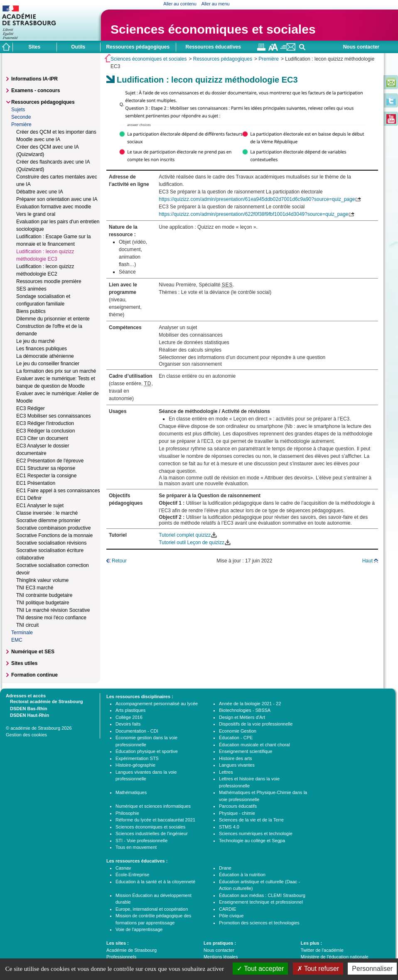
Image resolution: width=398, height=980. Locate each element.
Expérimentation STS (137, 758)
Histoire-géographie (135, 765)
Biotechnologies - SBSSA (245, 710)
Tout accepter (260, 969)
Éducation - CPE (236, 738)
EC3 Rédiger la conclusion (45, 431)
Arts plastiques (130, 710)
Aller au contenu (180, 4)
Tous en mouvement (136, 847)
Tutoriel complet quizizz (185, 535)
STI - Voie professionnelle (141, 841)
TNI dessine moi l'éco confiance (51, 618)
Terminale (22, 633)
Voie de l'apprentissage (139, 929)
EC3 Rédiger (31, 408)
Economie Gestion (238, 731)
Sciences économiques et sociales (213, 29)
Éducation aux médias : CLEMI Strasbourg (262, 895)
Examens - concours (36, 90)
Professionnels (121, 957)
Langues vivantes (237, 765)
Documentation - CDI (137, 731)
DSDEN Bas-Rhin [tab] (27, 708)
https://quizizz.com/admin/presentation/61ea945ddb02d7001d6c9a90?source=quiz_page (257, 199)
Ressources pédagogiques (223, 59)
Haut (367, 561)
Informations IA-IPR (34, 79)
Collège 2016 (129, 717)
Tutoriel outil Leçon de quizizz (192, 543)
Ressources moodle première (49, 281)
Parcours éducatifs (238, 806)
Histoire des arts (235, 758)
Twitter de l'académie (322, 950)
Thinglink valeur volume (42, 580)
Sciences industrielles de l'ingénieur (152, 833)
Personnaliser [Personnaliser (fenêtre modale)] (372, 969)
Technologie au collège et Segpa (252, 841)
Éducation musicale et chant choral (254, 745)
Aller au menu (216, 4)
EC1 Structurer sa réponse (46, 468)
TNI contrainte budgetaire (44, 595)
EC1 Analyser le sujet (40, 506)
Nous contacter (361, 47)
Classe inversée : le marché (47, 513)
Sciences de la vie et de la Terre (251, 820)
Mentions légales (221, 957)
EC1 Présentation (36, 483)
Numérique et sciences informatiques (153, 806)
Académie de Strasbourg (131, 950)
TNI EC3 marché (35, 588)
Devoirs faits (128, 724)
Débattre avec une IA (40, 192)
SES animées (31, 289)
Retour (119, 561)
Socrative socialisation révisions (51, 543)
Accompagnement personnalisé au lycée (157, 704)
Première (269, 59)
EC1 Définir (29, 498)
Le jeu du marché (36, 341)
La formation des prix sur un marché (56, 371)
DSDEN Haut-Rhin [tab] (27, 715)
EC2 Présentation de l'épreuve (50, 461)
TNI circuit (27, 625)
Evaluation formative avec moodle (54, 207)
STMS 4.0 (229, 827)
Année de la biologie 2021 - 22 (250, 704)
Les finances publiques (42, 349)
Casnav (123, 868)
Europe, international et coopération (152, 909)
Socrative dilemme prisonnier (48, 521)
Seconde (21, 117)
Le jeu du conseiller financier (48, 364)
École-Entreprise (132, 875)
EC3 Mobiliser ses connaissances (53, 416)
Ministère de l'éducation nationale (335, 957)
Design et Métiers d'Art (242, 717)
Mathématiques (131, 792)
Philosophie (127, 813)
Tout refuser (318, 969)
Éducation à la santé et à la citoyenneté (155, 882)
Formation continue (34, 675)
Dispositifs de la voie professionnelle (256, 724)
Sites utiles (24, 663)
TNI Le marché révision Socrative (53, 610)
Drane (225, 868)
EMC (17, 640)
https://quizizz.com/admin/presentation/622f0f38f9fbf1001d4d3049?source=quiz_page (253, 214)
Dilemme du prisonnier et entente (53, 319)
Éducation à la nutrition (242, 875)
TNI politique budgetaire (43, 603)
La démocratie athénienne (45, 356)
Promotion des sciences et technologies (259, 923)
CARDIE (228, 909)
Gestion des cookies (26, 735)
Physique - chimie (237, 813)
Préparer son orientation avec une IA (57, 199)
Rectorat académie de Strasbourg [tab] (44, 701)
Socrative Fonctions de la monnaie (54, 535)
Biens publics (31, 311)
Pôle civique (231, 916)
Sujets (18, 110)
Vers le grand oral (36, 214)
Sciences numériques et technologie (256, 833)
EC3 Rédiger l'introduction (45, 423)
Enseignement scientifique (246, 751)
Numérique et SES (33, 652)
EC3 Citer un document (42, 438)
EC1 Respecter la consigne (46, 476)
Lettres (226, 772)
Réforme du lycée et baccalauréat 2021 (155, 820)
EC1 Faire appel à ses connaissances (58, 491)
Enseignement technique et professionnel (261, 902)
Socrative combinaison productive (53, 528)
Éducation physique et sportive (147, 751)
